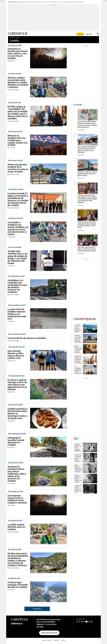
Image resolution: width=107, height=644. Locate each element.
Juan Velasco (11, 321)
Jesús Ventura (11, 61)
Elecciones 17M (29, 2)
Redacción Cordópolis (13, 90)
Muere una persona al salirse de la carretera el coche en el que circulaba (18, 168)
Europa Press (11, 148)
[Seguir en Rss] (92, 622)
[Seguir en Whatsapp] (89, 622)
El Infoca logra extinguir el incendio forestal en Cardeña (18, 585)
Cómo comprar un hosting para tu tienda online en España (78, 349)
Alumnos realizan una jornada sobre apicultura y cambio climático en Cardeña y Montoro (18, 82)
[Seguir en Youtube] (86, 622)
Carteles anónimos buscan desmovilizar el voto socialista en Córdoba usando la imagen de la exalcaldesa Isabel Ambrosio (87, 199)
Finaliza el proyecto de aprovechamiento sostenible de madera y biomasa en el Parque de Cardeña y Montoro (18, 559)
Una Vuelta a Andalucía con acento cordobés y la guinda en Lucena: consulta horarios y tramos (18, 228)
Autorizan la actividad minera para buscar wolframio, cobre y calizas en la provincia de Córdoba (17, 474)
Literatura (60, 2)
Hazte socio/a (80, 34)
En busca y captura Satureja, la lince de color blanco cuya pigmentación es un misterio (17, 384)
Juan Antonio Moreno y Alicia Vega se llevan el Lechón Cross (16, 354)
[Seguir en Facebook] (79, 622)
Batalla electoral (22, 2)
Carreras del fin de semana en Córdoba (27, 338)
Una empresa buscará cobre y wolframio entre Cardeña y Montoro (17, 499)
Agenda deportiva (80, 2)
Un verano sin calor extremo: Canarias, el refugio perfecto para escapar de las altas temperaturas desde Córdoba (78, 328)
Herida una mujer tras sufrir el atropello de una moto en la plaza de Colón (87, 174)
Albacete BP (65, 2)
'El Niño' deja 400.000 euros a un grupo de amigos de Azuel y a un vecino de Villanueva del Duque (18, 257)
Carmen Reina (11, 266)
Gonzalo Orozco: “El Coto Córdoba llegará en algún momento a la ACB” (78, 448)
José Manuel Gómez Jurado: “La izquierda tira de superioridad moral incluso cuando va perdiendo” (78, 489)
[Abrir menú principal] (98, 34)
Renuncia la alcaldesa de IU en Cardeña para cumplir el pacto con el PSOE (18, 140)
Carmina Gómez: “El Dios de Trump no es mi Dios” (78, 479)
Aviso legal (56, 640)
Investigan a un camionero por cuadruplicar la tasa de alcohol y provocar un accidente (17, 286)
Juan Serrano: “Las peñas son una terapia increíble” (78, 458)
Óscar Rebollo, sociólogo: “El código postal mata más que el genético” (78, 468)
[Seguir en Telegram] (81, 622)
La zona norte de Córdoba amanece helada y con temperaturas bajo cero (17, 314)
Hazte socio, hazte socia (49, 633)
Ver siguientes (37, 609)
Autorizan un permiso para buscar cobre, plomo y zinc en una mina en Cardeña (18, 53)
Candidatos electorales (38, 2)
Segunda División (72, 2)
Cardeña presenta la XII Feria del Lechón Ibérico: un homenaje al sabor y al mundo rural (18, 413)
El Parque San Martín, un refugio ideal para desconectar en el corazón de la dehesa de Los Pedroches (78, 339)
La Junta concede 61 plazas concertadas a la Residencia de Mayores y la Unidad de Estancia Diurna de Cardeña (18, 199)
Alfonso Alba (11, 392)
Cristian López (11, 237)
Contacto (63, 640)
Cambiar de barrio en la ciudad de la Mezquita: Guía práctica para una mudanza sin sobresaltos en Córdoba (78, 360)
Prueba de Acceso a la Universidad (50, 2)
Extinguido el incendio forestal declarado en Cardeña (16, 441)
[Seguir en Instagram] (84, 622)
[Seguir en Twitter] (77, 622)
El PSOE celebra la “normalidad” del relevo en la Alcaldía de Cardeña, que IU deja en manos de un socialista (18, 112)
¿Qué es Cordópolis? (47, 640)
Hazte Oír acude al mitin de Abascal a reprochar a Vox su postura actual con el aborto (87, 249)
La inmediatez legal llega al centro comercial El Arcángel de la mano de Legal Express (78, 370)
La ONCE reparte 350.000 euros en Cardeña (16, 527)
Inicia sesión (89, 34)
